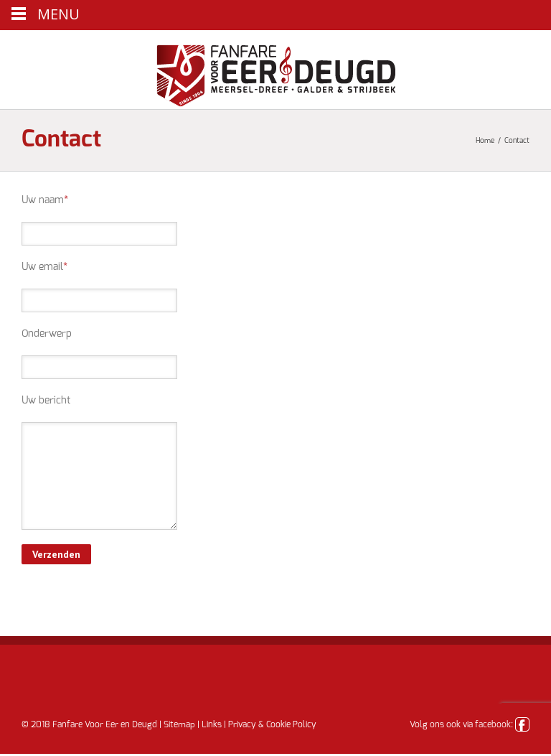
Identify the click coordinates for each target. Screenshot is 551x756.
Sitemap (179, 724)
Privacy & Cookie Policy (272, 724)
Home (485, 141)
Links (212, 724)
